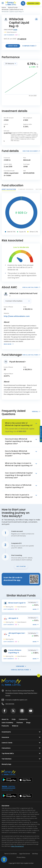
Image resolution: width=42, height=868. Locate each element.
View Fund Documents (31, 151)
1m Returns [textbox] (32, 602)
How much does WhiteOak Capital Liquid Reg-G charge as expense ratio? (18, 441)
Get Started (21, 566)
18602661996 (10, 704)
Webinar (15, 726)
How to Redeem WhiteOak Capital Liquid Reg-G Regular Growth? (17, 453)
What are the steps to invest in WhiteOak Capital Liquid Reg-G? (19, 464)
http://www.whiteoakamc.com (17, 316)
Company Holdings (26, 189)
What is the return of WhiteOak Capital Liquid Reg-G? (18, 486)
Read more (8, 344)
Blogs (28, 723)
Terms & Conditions (11, 854)
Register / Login (33, 3)
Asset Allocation (9, 189)
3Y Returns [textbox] (10, 64)
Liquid (15, 30)
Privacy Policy (21, 857)
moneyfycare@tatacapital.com (16, 700)
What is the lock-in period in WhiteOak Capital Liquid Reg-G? (19, 496)
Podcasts (5, 726)
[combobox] (11, 64)
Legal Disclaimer (25, 854)
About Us (5, 719)
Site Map (35, 854)
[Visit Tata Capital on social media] (4, 711)
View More (21, 666)
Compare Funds (29, 46)
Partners (20, 723)
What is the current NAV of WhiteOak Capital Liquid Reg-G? (19, 424)
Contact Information (14, 301)
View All (36, 412)
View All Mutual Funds (31, 287)
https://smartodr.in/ (17, 846)
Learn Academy (7, 723)
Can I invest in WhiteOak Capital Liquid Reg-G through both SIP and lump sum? (19, 475)
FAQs (14, 719)
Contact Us (23, 719)
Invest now (13, 46)
